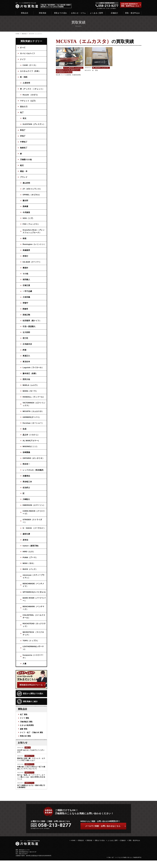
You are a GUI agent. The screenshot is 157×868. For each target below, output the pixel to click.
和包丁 (23, 131)
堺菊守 (26, 305)
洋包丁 (23, 137)
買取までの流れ (61, 13)
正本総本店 (27, 346)
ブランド (24, 178)
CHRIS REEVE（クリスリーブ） (34, 516)
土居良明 (26, 83)
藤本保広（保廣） (30, 376)
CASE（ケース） (30, 65)
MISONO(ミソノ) (30, 450)
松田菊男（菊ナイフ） (32, 323)
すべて (23, 48)
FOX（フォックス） (31, 225)
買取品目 (25, 13)
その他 (26, 275)
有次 (25, 119)
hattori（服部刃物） (31, 550)
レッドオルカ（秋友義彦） (34, 473)
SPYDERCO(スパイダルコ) (33, 598)
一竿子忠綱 (27, 293)
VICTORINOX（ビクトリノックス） (34, 407)
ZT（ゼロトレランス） (32, 190)
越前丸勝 (26, 538)
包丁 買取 (24, 722)
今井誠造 (26, 214)
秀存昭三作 (27, 485)
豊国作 (26, 270)
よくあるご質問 (96, 13)
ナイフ (23, 59)
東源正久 (26, 358)
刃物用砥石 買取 (26, 729)
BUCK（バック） (30, 573)
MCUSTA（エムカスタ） (33, 414)
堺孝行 (26, 258)
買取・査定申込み (132, 13)
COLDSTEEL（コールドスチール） (34, 624)
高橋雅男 (26, 252)
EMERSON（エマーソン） (34, 509)
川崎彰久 (26, 503)
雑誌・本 (24, 172)
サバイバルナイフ (28, 54)
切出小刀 (24, 107)
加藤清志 (26, 479)
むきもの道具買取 (27, 733)
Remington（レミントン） (34, 246)
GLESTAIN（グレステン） (34, 125)
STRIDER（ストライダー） (32, 525)
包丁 (22, 113)
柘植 (25, 240)
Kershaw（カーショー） (33, 426)
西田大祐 (26, 382)
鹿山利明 (26, 184)
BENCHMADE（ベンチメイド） (34, 589)
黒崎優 (26, 208)
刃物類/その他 (26, 160)
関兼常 (26, 311)
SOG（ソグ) (28, 220)
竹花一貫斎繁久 (29, 329)
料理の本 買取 (25, 743)
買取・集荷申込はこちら (131, 5)
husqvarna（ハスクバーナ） (33, 664)
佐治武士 (26, 491)
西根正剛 (26, 317)
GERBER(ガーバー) (31, 420)
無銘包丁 (24, 149)
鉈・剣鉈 (24, 77)
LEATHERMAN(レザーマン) (33, 655)
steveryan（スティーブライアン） (34, 581)
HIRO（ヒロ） (29, 556)
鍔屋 (25, 352)
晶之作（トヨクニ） (31, 438)
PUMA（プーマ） (30, 562)
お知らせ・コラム (78, 13)
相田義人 (26, 281)
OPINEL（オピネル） (32, 196)
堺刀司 (26, 341)
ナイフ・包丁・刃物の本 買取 (32, 740)
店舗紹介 (114, 13)
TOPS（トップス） (31, 648)
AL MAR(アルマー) (31, 444)
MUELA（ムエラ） (31, 388)
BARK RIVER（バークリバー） (34, 606)
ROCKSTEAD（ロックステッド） (33, 632)
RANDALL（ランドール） (34, 400)
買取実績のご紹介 (27, 709)
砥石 (22, 166)
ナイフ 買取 (25, 725)
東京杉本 (26, 364)
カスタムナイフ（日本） (30, 71)
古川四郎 (26, 335)
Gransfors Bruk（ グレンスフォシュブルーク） (34, 233)
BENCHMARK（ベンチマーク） (34, 615)
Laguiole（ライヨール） (33, 370)
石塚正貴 (26, 287)
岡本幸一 (26, 467)
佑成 (25, 432)
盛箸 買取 (24, 736)
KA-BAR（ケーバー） (32, 264)
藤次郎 (26, 202)
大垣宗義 (26, 299)
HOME (18, 34)
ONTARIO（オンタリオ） (34, 462)
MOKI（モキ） (29, 567)
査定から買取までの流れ (30, 701)
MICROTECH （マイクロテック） (33, 641)
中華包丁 (24, 143)
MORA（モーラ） (30, 394)
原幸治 (26, 544)
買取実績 (43, 13)
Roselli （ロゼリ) (30, 95)
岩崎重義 (26, 456)
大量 (25, 671)
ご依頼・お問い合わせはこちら (105, 834)
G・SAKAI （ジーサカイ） (34, 532)
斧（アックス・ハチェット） (32, 89)
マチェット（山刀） (28, 101)
